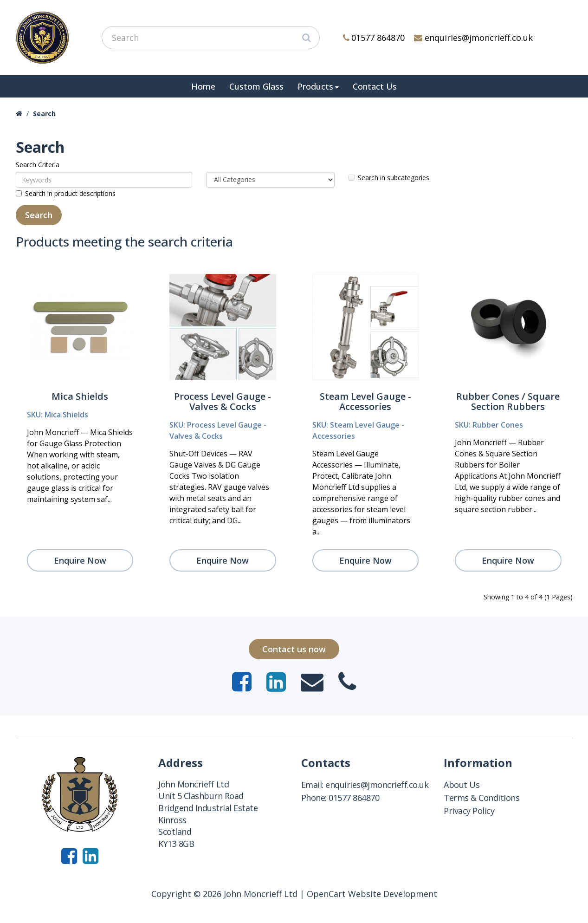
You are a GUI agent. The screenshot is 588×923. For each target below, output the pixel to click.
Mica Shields (80, 396)
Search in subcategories (389, 178)
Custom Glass (256, 86)
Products (315, 86)
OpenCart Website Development (372, 894)
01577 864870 (374, 38)
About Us (462, 785)
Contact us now (294, 649)
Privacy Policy (469, 811)
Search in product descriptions (66, 193)
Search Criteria (38, 165)
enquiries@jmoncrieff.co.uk (473, 38)
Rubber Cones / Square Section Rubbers (508, 401)
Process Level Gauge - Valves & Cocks (223, 401)
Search (44, 114)
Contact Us (375, 86)
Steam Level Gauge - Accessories (365, 401)
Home (203, 86)
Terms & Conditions (481, 798)
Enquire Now (80, 560)
